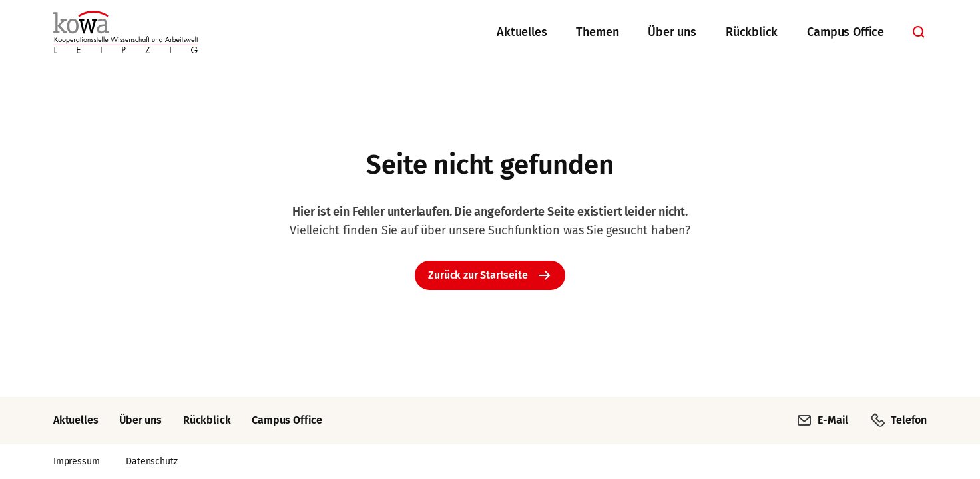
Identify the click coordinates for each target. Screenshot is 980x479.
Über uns (672, 32)
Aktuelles (522, 32)
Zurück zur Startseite (478, 275)
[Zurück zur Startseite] (126, 32)
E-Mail (822, 420)
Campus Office (846, 32)
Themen (597, 32)
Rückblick (752, 32)
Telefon (898, 420)
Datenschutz (151, 461)
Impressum (76, 461)
